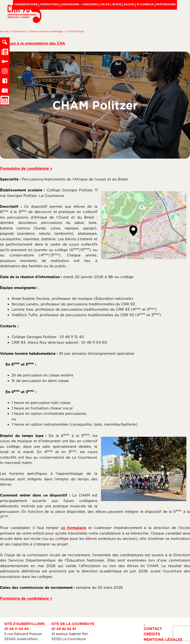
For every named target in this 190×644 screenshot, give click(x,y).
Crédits (152, 634)
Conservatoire (26, 4)
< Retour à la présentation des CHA (33, 43)
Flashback (145, 4)
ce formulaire (74, 528)
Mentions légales (163, 640)
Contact (153, 629)
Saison (129, 4)
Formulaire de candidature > (26, 168)
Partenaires (166, 4)
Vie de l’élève (111, 4)
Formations (49, 4)
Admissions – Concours (79, 4)
